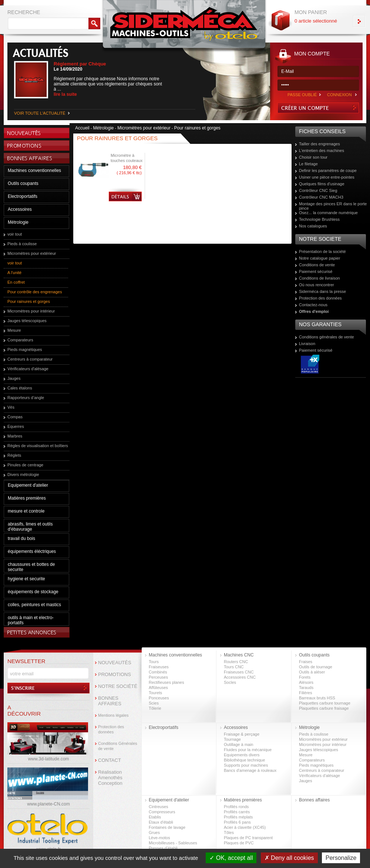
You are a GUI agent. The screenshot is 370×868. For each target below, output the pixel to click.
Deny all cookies (289, 858)
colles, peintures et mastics (34, 605)
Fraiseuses (159, 667)
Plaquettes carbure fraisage (324, 708)
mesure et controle (26, 511)
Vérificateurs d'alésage (28, 369)
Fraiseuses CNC (239, 672)
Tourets (155, 693)
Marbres (15, 436)
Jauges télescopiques (27, 321)
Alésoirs (306, 682)
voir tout (15, 234)
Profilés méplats (238, 817)
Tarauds (306, 688)
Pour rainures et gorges (29, 301)
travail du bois (21, 538)
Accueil (82, 128)
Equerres (16, 426)
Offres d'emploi (314, 311)
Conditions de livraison (319, 278)
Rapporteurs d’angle (26, 398)
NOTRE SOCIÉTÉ (118, 686)
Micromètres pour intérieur (31, 311)
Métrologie (18, 222)
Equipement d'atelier (28, 485)
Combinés (158, 672)
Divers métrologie (23, 474)
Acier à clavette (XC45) (245, 827)
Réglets (14, 455)
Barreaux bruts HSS (317, 698)
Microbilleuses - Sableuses (173, 843)
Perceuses (158, 677)
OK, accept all (231, 858)
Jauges (14, 378)
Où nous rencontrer (317, 285)
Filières (305, 693)
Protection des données (320, 298)
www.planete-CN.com (48, 804)
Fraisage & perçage (242, 734)
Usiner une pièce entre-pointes (327, 177)
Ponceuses (159, 698)
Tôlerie (155, 708)
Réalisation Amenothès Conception (110, 778)
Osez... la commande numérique (328, 213)
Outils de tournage (316, 667)
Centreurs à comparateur (30, 359)
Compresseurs (162, 812)
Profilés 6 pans (237, 822)
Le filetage (308, 164)
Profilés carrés (237, 812)
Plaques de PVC (239, 843)
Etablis (155, 817)
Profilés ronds (236, 807)
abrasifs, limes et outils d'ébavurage (30, 527)
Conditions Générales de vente (118, 746)
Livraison (307, 344)
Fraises (306, 662)
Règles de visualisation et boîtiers (38, 446)
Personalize (341, 858)
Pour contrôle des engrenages (35, 292)
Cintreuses (159, 807)
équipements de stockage (33, 592)
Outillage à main (239, 744)
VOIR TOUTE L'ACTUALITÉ (40, 113)
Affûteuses (158, 688)
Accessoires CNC (240, 677)
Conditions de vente (317, 265)
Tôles (229, 832)
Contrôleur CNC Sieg (318, 190)
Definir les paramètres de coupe (328, 170)
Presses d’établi (163, 848)
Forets (305, 677)
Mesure (14, 330)
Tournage (232, 739)
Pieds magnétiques (25, 349)
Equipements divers (242, 755)
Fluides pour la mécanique (248, 750)
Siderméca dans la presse (322, 291)
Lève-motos (159, 838)
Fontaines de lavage (167, 827)
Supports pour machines (246, 765)
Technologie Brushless (319, 219)
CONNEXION (339, 95)
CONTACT (110, 760)
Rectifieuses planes (166, 682)
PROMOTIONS (115, 674)
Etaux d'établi (161, 822)
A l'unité (14, 273)
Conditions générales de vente (327, 337)
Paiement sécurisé (316, 271)
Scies (154, 703)
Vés (11, 407)
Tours (154, 662)
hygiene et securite (26, 579)
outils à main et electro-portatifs (31, 620)
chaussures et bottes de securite (31, 567)
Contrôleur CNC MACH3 (321, 197)
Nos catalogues (313, 226)
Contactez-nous (313, 305)
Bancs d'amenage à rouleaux (250, 770)
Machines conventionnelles (34, 170)
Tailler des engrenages (319, 144)
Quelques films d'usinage (322, 184)
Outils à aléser (312, 672)
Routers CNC (236, 662)
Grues (154, 832)
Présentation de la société (322, 251)
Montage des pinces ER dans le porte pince (333, 206)
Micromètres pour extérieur (32, 253)
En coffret (16, 282)
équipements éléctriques (32, 551)
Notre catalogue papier (319, 258)
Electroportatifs (23, 196)
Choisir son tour (313, 157)
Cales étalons (20, 388)
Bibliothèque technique (244, 760)
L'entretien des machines (322, 151)
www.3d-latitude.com (49, 759)
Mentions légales (113, 715)
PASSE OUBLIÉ (302, 95)
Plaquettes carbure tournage (325, 703)
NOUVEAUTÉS (115, 663)
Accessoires (20, 209)
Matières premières (27, 498)
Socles (230, 682)
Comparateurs (20, 340)
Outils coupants (23, 183)
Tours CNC (234, 667)
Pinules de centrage (25, 465)
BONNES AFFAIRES (110, 701)
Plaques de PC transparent (248, 838)
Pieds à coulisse (22, 244)
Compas (15, 417)
